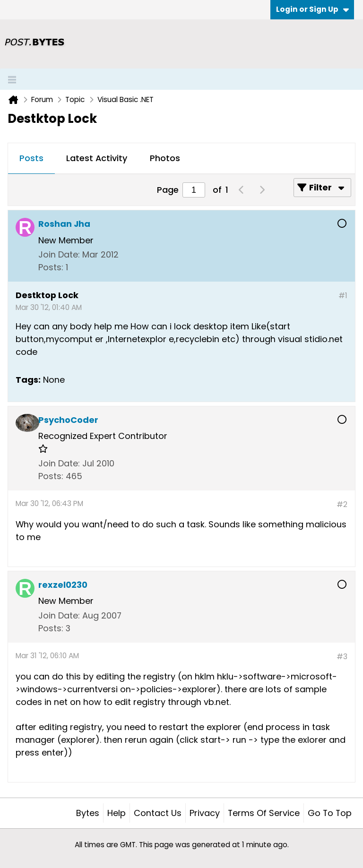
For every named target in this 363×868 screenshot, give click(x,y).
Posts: (51, 267)
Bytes (88, 813)
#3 (342, 657)
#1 (343, 296)
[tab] (31, 159)
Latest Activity (97, 158)
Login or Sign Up (312, 9)
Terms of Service (264, 813)
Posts (31, 158)
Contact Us (158, 813)
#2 (342, 504)
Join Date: (59, 254)
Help (117, 813)
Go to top (330, 813)
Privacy (205, 813)
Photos (165, 158)
